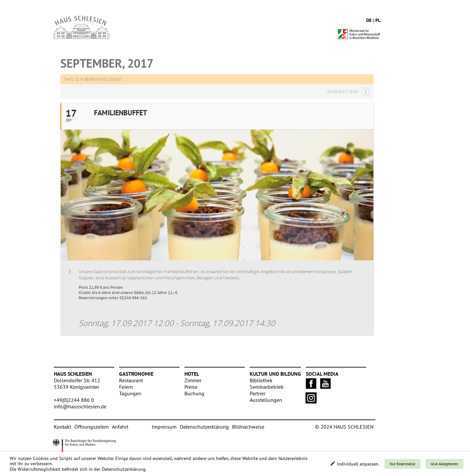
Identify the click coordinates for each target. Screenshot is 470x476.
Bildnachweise (248, 427)
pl (378, 20)
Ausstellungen (266, 400)
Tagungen (130, 393)
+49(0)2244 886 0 (74, 400)
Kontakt (63, 427)
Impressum (164, 427)
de (369, 20)
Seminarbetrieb (267, 387)
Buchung (194, 393)
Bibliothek (261, 380)
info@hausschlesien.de (80, 406)
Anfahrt (120, 427)
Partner (258, 393)
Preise (191, 387)
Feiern (126, 387)
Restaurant (131, 380)
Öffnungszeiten (92, 427)
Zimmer (193, 380)
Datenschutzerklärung (204, 427)
